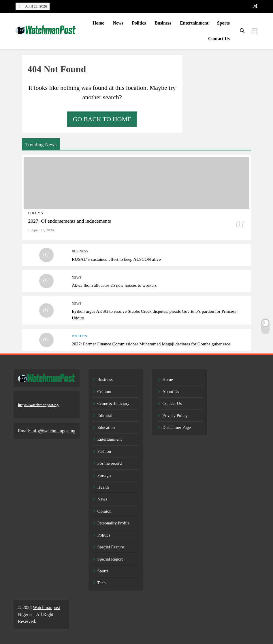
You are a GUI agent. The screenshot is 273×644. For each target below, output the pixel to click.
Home (98, 23)
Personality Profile (114, 523)
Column (36, 213)
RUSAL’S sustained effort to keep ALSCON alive (116, 259)
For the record (110, 463)
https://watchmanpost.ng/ (39, 405)
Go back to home (102, 119)
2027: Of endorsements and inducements (70, 221)
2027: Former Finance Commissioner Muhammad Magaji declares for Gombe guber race (151, 344)
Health (103, 487)
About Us (171, 392)
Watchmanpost (47, 607)
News (118, 23)
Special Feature (111, 547)
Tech (102, 583)
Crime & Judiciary (113, 403)
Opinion (105, 511)
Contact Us (219, 39)
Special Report (110, 559)
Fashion (104, 451)
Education (106, 427)
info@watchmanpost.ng (53, 431)
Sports (223, 23)
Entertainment (194, 23)
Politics (139, 23)
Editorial (105, 416)
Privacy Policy (175, 416)
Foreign (104, 475)
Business (163, 23)
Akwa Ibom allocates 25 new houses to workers (114, 285)
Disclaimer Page (176, 427)
